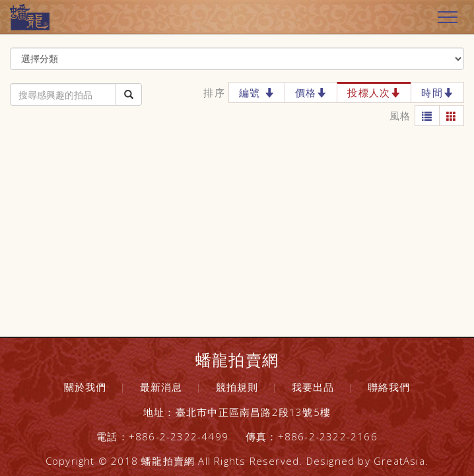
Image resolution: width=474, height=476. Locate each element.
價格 (311, 92)
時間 (437, 92)
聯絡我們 (389, 387)
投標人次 (374, 92)
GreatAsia (399, 461)
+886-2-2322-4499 (179, 436)
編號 (257, 92)
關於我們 (85, 387)
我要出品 (313, 387)
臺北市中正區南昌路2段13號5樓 (253, 412)
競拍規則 (237, 387)
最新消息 (161, 387)
